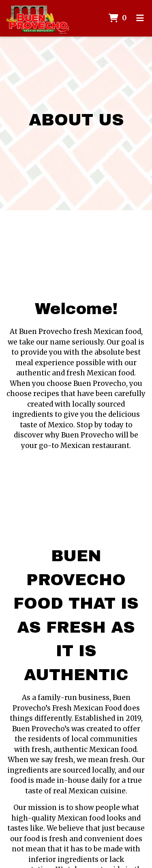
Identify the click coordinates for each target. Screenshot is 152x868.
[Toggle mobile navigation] (140, 18)
